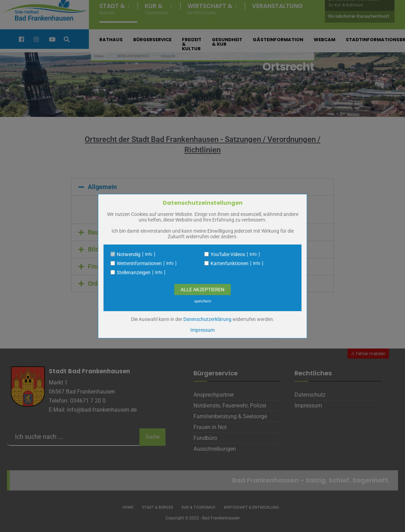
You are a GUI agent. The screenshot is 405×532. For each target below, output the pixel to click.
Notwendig (129, 254)
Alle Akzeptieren (202, 290)
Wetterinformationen (139, 263)
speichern (203, 301)
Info (149, 254)
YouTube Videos (228, 254)
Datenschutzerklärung (207, 319)
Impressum (202, 330)
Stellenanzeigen (134, 272)
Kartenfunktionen (230, 263)
